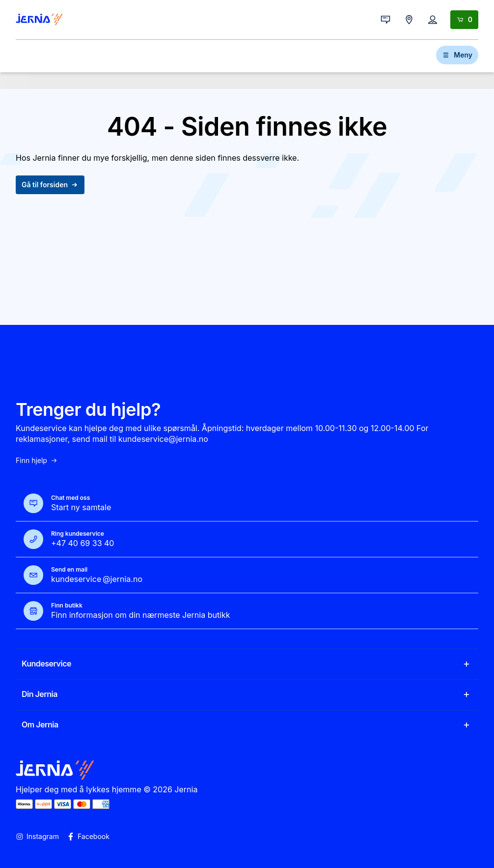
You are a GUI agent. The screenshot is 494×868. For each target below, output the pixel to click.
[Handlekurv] (464, 20)
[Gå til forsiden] (39, 20)
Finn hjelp (37, 461)
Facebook (88, 837)
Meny (457, 55)
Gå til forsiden (50, 185)
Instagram (37, 837)
